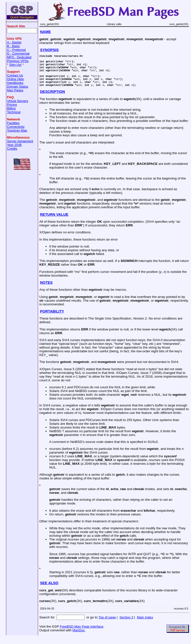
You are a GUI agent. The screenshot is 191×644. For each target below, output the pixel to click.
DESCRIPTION (52, 98)
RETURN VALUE (54, 221)
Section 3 (126, 624)
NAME (45, 32)
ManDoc (79, 637)
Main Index (145, 624)
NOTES (46, 289)
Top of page (107, 624)
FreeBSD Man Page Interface (81, 633)
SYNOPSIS (49, 50)
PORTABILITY (52, 318)
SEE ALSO (49, 590)
